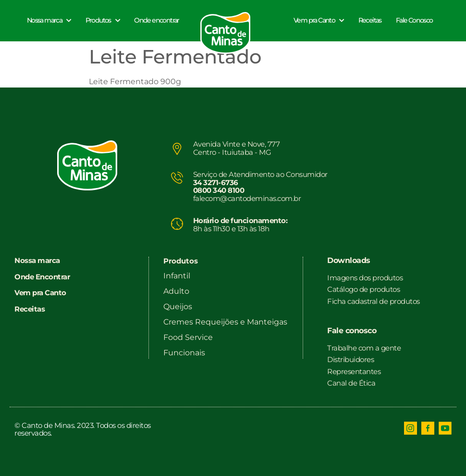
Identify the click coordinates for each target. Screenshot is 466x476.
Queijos (178, 307)
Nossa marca (49, 20)
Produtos (103, 20)
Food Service (188, 337)
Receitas (370, 20)
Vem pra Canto (319, 20)
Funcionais (184, 353)
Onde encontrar (157, 20)
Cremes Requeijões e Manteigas (225, 322)
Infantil (177, 276)
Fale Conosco (414, 20)
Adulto (176, 291)
